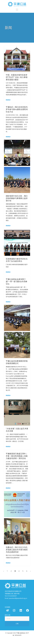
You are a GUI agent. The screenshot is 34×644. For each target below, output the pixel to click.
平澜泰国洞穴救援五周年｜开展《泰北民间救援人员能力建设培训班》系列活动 (17, 456)
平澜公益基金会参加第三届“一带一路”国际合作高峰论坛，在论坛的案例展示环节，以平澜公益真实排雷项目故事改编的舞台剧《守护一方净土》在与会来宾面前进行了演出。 (17, 292)
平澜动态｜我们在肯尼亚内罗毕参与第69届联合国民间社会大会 (17, 109)
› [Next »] (30, 571)
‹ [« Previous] (4, 571)
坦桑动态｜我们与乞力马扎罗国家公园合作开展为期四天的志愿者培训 (17, 550)
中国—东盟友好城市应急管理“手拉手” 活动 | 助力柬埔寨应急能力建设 (17, 77)
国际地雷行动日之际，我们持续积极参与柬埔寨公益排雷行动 (17, 198)
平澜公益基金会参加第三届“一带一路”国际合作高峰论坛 (17, 282)
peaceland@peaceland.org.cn (18, 598)
